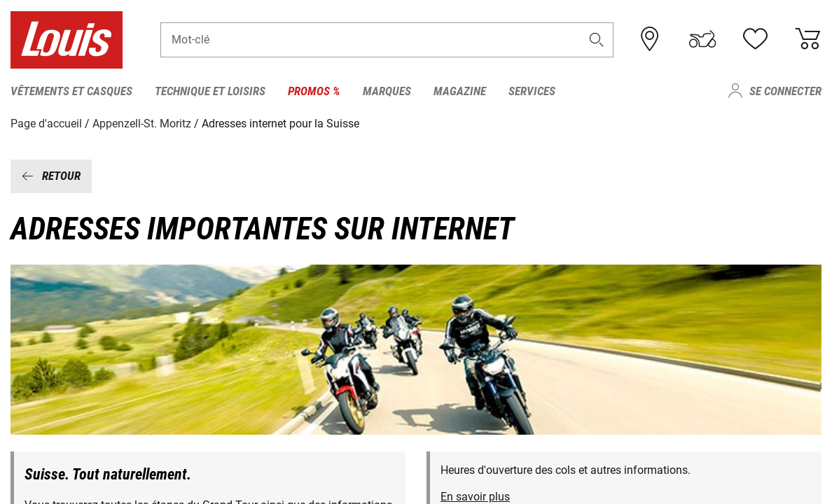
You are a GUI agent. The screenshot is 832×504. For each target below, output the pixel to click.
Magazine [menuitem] (460, 91)
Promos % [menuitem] (314, 91)
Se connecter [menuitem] (785, 91)
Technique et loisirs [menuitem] (210, 91)
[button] (597, 40)
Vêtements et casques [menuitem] (71, 91)
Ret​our (51, 176)
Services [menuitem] (532, 91)
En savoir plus (475, 497)
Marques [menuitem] (387, 91)
